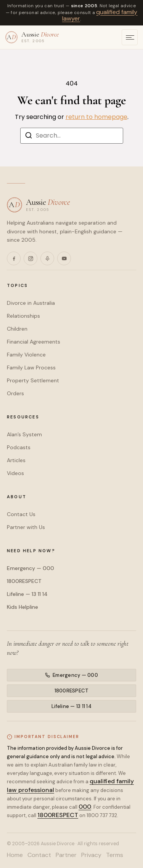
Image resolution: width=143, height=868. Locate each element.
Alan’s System (24, 434)
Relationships (23, 316)
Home (15, 855)
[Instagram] (31, 258)
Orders (15, 393)
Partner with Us (26, 527)
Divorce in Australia (31, 303)
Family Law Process (31, 367)
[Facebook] (14, 258)
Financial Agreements (34, 342)
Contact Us (21, 514)
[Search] (29, 137)
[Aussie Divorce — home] (32, 37)
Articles (16, 460)
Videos (15, 473)
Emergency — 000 (31, 568)
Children (17, 329)
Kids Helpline (22, 607)
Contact (39, 855)
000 (85, 807)
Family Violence (26, 355)
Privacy (91, 855)
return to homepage (96, 117)
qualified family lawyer (100, 15)
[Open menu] (130, 37)
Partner (66, 855)
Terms (115, 855)
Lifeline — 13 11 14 (27, 594)
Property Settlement (33, 380)
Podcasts (19, 447)
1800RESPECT (24, 581)
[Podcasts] (47, 258)
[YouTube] (64, 258)
